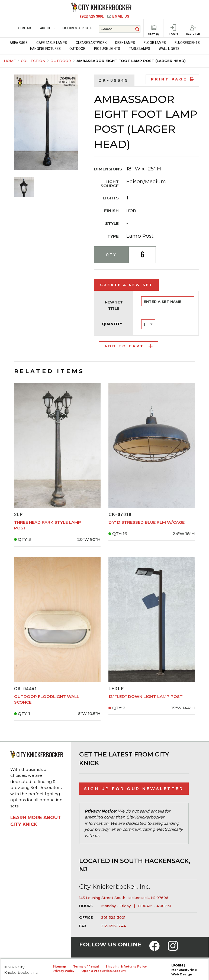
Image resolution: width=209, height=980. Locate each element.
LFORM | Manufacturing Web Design (184, 970)
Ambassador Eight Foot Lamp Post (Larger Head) (131, 61)
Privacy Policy (63, 971)
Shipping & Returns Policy (126, 967)
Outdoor (61, 61)
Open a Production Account (104, 971)
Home (10, 61)
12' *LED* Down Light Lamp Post (146, 696)
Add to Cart (128, 346)
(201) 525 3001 (92, 16)
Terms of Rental (86, 967)
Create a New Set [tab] (126, 285)
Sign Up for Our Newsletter (134, 789)
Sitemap (59, 967)
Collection (34, 61)
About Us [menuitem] (48, 28)
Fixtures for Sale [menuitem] (77, 28)
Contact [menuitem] (26, 28)
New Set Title (114, 305)
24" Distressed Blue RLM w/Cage (147, 522)
